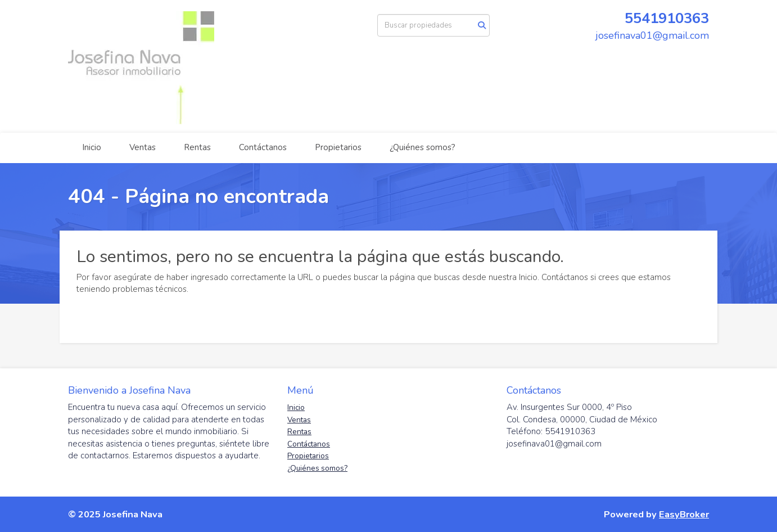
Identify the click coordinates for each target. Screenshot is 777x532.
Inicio (92, 147)
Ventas (143, 147)
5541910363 (667, 18)
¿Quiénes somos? (423, 147)
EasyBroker (684, 514)
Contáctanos (263, 147)
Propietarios (338, 147)
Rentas (197, 147)
